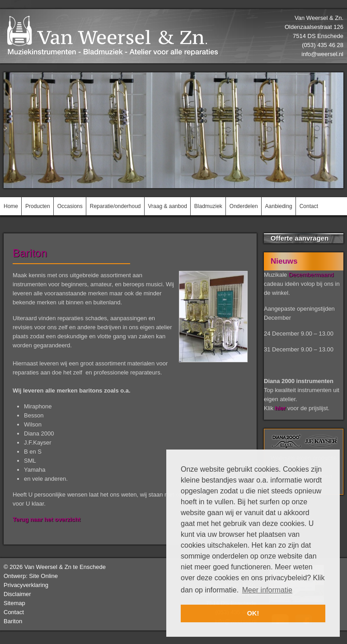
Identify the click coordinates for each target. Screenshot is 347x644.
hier (281, 408)
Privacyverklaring (26, 585)
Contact (14, 612)
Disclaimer (17, 594)
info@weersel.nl (322, 54)
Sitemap (14, 603)
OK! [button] (253, 613)
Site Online (43, 576)
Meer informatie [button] (267, 590)
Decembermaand (311, 275)
